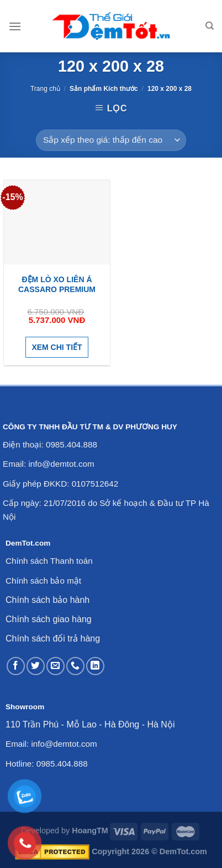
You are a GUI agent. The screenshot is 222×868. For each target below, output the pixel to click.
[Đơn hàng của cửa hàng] (111, 140)
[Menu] (15, 26)
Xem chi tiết (57, 347)
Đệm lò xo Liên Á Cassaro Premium (57, 284)
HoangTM (90, 831)
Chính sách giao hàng (49, 619)
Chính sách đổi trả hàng (53, 638)
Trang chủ (45, 89)
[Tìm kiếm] (210, 26)
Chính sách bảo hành (47, 600)
